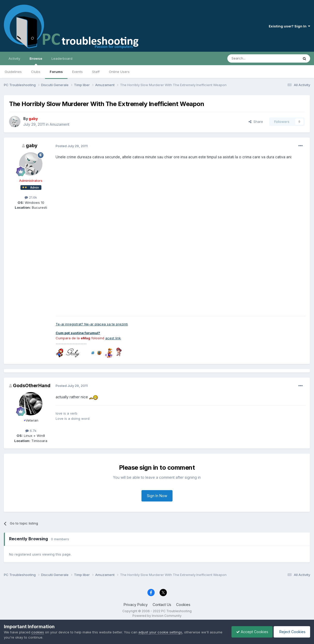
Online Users (119, 72)
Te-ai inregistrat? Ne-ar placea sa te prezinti (92, 324)
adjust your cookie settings (160, 632)
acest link (113, 338)
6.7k (31, 431)
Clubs (36, 72)
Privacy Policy (136, 605)
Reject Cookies (291, 632)
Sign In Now (157, 496)
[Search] (250, 58)
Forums (56, 72)
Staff (96, 72)
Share (256, 122)
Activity (14, 58)
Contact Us (162, 605)
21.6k (31, 197)
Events (77, 72)
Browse (36, 61)
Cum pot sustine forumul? (78, 333)
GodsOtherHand (32, 385)
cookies (38, 632)
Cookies (183, 605)
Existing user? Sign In (289, 26)
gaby (32, 145)
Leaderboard (62, 58)
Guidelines (13, 72)
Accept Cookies (250, 632)
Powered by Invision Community (157, 616)
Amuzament (59, 124)
